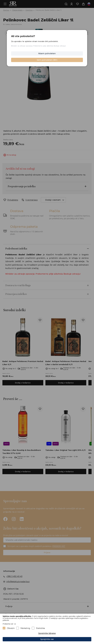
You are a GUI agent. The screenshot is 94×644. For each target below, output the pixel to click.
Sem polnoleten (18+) (47, 60)
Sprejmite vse (47, 639)
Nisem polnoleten (47, 53)
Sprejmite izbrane (47, 633)
